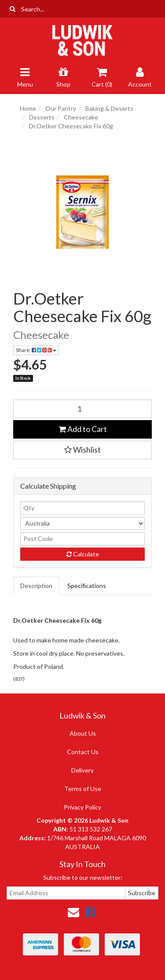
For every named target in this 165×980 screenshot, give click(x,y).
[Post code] (82, 539)
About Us (83, 733)
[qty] (82, 508)
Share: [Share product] (36, 350)
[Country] (82, 523)
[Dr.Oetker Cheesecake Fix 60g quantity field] (82, 409)
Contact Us (83, 752)
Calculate (83, 554)
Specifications (87, 586)
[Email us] (73, 912)
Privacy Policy (82, 807)
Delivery (82, 770)
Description (36, 586)
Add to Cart (83, 429)
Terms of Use (83, 789)
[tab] (37, 586)
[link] (90, 912)
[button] (82, 450)
